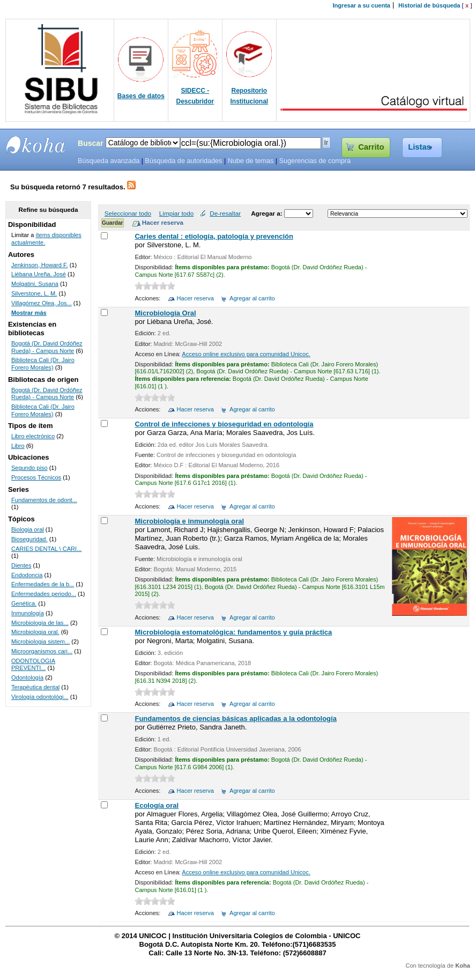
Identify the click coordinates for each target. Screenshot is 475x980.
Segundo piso (29, 468)
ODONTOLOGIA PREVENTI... (33, 665)
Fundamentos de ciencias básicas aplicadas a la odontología (235, 719)
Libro (18, 446)
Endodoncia (27, 575)
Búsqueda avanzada (109, 161)
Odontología (27, 677)
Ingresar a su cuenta (362, 5)
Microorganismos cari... (42, 651)
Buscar (91, 143)
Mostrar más (29, 313)
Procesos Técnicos (36, 477)
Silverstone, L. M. (34, 293)
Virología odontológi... (40, 697)
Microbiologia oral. (35, 632)
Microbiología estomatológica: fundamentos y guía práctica (233, 632)
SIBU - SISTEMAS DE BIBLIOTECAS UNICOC (36, 145)
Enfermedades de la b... (43, 584)
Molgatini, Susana (35, 284)
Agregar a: (268, 213)
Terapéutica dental (35, 687)
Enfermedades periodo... (44, 594)
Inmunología (28, 613)
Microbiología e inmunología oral (189, 521)
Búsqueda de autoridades (183, 161)
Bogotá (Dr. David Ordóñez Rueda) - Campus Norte (47, 347)
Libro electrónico (33, 436)
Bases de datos (141, 96)
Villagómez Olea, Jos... (42, 303)
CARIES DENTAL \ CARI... (46, 549)
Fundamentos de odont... (44, 500)
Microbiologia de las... (40, 623)
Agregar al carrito (252, 298)
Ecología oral (157, 805)
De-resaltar (225, 213)
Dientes (21, 565)
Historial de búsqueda (429, 5)
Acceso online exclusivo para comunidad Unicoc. (246, 354)
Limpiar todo (176, 213)
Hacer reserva (195, 298)
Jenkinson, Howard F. (40, 265)
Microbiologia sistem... (40, 642)
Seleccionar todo (128, 213)
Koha (463, 966)
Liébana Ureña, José (39, 274)
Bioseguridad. (29, 539)
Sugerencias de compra (315, 161)
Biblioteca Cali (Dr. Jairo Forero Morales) (43, 364)
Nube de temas (251, 161)
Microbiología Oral (165, 313)
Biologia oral (28, 529)
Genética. (24, 603)
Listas (420, 147)
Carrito (371, 147)
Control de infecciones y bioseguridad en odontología (224, 424)
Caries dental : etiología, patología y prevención (214, 236)
